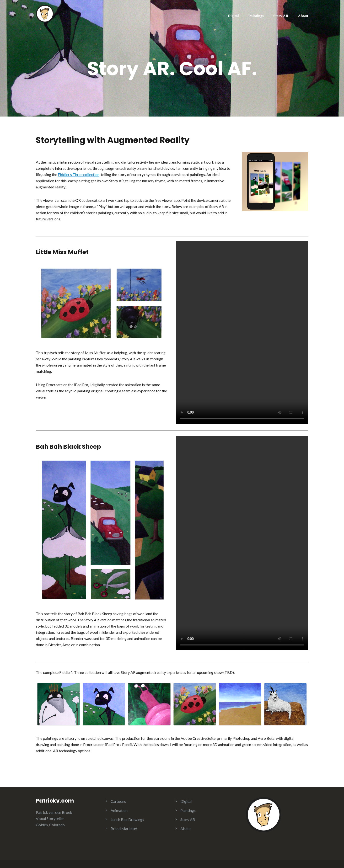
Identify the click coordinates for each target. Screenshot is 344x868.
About (303, 16)
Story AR (281, 16)
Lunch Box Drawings (127, 819)
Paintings (256, 16)
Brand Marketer (124, 828)
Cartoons (118, 801)
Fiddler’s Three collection (79, 174)
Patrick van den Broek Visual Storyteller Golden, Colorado (54, 818)
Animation (119, 810)
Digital (233, 16)
